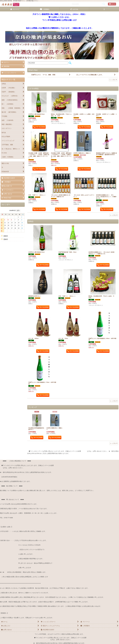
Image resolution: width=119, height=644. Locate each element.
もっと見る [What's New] (113, 80)
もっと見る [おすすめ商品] (114, 215)
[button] (104, 9)
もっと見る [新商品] (114, 401)
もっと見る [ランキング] (114, 443)
